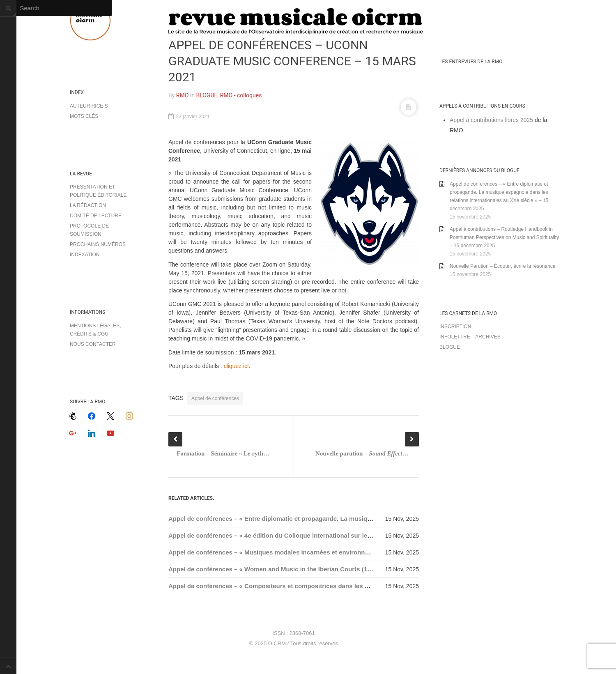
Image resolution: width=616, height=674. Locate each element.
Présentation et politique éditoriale (98, 191)
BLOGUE (207, 95)
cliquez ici (236, 366)
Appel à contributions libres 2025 (491, 120)
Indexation (85, 255)
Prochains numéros (98, 244)
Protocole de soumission (89, 230)
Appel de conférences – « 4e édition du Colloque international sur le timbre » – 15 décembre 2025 (311, 535)
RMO (182, 95)
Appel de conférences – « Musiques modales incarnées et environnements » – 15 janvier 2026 (305, 552)
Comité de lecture (96, 216)
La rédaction (88, 205)
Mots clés (84, 116)
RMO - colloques (241, 95)
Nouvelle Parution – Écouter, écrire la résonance (502, 266)
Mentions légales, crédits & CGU (95, 330)
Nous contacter (93, 344)
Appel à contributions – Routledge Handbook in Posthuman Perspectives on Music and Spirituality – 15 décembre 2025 (504, 237)
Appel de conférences (215, 398)
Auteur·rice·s (89, 106)
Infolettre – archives (470, 337)
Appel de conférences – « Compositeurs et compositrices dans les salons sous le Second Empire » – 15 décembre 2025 (344, 586)
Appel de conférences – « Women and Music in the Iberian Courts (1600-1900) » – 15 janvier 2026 (310, 569)
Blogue (450, 347)
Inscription (455, 327)
